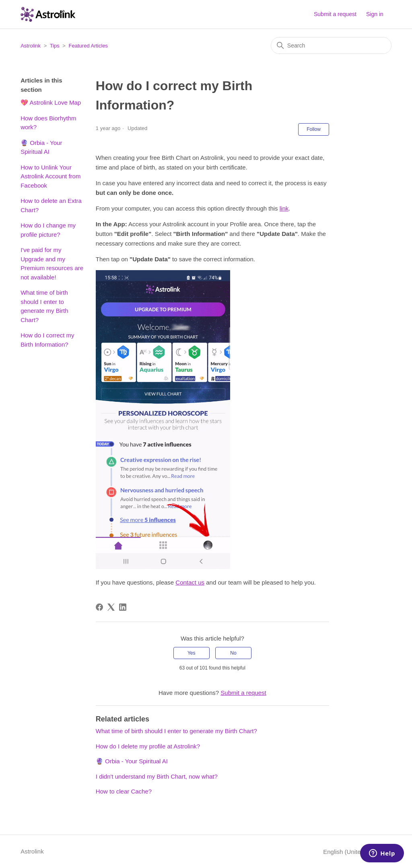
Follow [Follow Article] (314, 129)
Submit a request (335, 14)
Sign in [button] (375, 14)
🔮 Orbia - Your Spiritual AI (41, 147)
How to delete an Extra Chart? (51, 205)
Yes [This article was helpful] (192, 653)
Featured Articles (89, 46)
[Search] (331, 45)
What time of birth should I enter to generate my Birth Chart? (44, 306)
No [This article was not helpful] (233, 653)
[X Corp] (111, 607)
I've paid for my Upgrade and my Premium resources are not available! (52, 263)
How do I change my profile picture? (48, 230)
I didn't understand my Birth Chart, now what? (157, 776)
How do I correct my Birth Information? (47, 340)
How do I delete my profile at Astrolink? (148, 746)
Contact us (190, 582)
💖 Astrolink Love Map (51, 102)
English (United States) (357, 852)
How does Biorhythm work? (48, 123)
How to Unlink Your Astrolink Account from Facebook (50, 176)
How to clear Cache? (124, 791)
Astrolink (31, 46)
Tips (55, 46)
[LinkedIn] (123, 607)
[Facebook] (99, 607)
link (284, 208)
